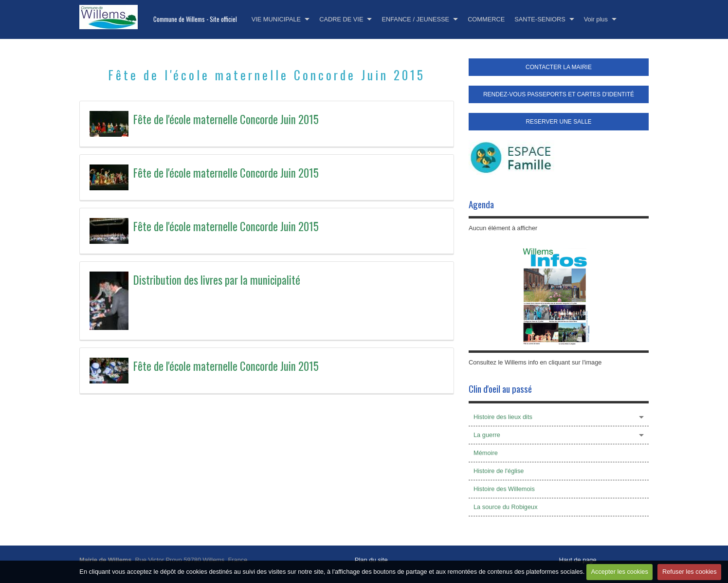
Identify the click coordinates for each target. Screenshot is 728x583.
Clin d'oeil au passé (500, 389)
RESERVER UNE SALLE (558, 122)
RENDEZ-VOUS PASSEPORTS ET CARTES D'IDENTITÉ (559, 94)
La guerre (487, 435)
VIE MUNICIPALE (276, 19)
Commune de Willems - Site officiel (195, 19)
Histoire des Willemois (504, 489)
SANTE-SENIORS (540, 19)
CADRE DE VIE (341, 19)
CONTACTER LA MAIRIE (559, 67)
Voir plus (596, 19)
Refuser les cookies (690, 572)
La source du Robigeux (506, 507)
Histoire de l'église (499, 471)
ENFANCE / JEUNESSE (415, 19)
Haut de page (578, 560)
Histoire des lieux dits (503, 417)
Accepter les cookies (619, 572)
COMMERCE (486, 19)
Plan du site (371, 560)
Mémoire (486, 453)
